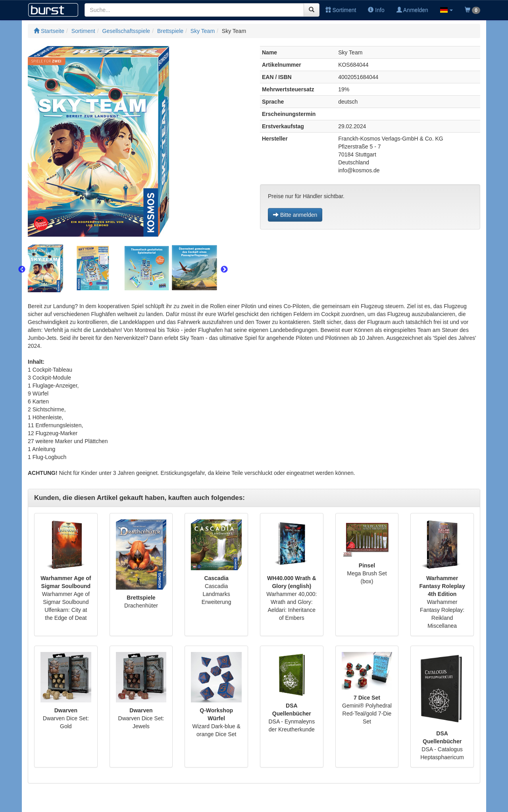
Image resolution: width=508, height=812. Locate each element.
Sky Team (203, 31)
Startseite (49, 31)
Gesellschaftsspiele (126, 31)
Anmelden (412, 10)
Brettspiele (170, 31)
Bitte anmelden (295, 215)
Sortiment (341, 10)
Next (224, 270)
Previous (22, 270)
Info (376, 10)
